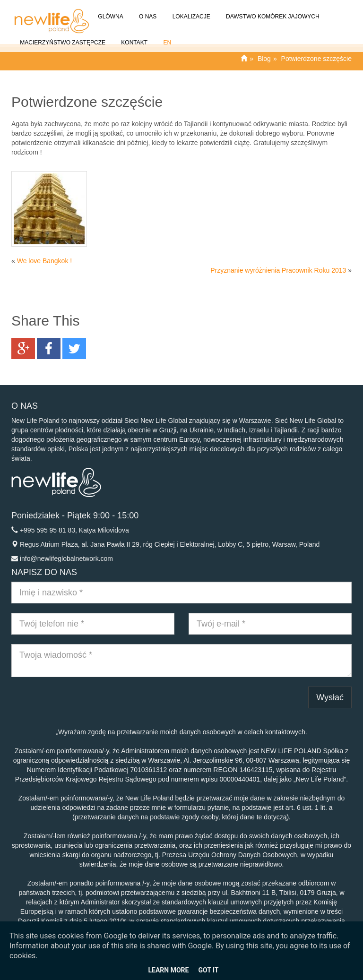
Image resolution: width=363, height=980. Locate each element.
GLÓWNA (110, 11)
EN (166, 37)
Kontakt (134, 37)
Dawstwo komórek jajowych (272, 11)
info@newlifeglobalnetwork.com (66, 559)
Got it (208, 970)
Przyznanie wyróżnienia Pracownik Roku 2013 (278, 270)
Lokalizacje (190, 11)
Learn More (168, 970)
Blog (264, 59)
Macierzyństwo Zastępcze (62, 37)
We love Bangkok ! (44, 261)
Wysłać (330, 697)
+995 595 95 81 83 (48, 530)
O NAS (147, 11)
